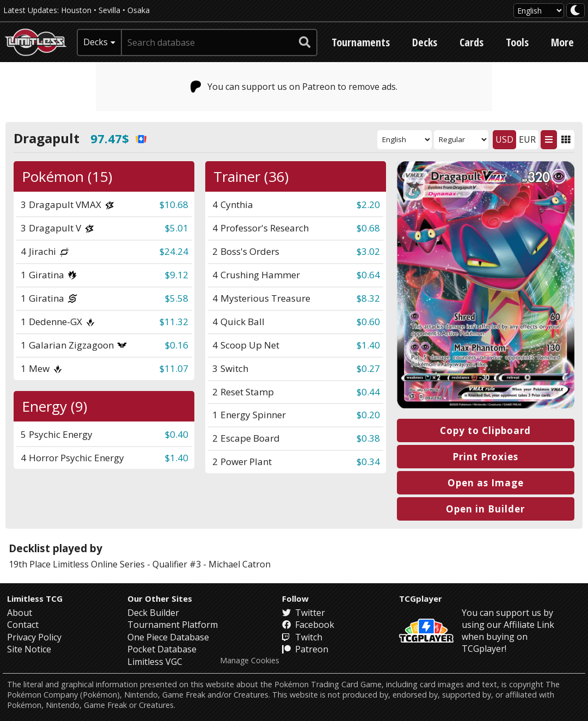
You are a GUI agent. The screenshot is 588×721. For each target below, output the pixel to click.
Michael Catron (240, 564)
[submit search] (305, 42)
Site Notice (29, 649)
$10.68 (174, 204)
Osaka (139, 10)
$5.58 (177, 298)
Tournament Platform (173, 625)
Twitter (304, 613)
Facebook (308, 625)
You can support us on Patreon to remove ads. (294, 87)
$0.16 (177, 345)
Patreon (305, 649)
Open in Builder (485, 509)
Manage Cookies (250, 661)
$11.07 (174, 368)
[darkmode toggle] (575, 11)
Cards (471, 42)
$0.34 (368, 462)
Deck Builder (153, 613)
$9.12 (177, 275)
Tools (517, 42)
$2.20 (368, 204)
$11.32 (174, 322)
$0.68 (368, 228)
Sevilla (109, 10)
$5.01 (177, 228)
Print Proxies (485, 457)
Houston (76, 10)
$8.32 (368, 298)
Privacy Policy (34, 637)
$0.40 (177, 434)
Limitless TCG (35, 598)
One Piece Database (168, 637)
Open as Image (486, 483)
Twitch (302, 637)
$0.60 (368, 322)
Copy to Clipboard (485, 430)
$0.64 (368, 275)
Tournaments (361, 42)
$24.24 (174, 251)
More (562, 42)
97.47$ (118, 138)
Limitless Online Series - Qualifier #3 (127, 564)
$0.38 (368, 438)
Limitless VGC (155, 662)
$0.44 (368, 392)
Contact (23, 625)
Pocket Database (162, 649)
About (20, 613)
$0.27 (368, 368)
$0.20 (368, 415)
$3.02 (368, 251)
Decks (425, 42)
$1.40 (368, 345)
